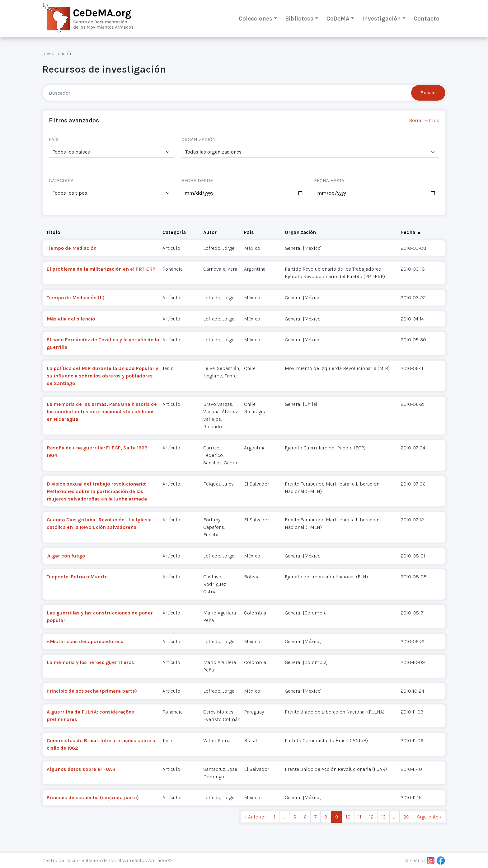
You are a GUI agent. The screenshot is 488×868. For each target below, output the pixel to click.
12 (371, 817)
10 (348, 817)
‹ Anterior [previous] (256, 817)
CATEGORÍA (61, 180)
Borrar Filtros (424, 120)
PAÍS (54, 139)
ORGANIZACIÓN (199, 139)
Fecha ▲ (411, 232)
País (249, 232)
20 (406, 817)
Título (53, 232)
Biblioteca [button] (299, 19)
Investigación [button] (382, 19)
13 (383, 817)
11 (360, 817)
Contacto (427, 19)
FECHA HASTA (329, 180)
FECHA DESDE (197, 180)
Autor (210, 232)
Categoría (174, 232)
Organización (300, 232)
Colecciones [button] (256, 19)
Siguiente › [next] (429, 817)
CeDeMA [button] (338, 19)
